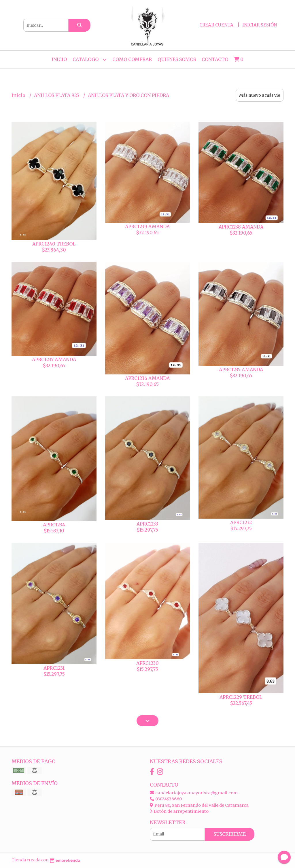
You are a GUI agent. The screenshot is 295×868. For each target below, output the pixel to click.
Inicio (59, 59)
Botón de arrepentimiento (179, 811)
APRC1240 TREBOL (54, 244)
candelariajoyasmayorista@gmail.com (194, 793)
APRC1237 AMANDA (54, 359)
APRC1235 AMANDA (241, 370)
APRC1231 (54, 668)
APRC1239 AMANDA (147, 226)
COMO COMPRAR (132, 59)
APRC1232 (241, 522)
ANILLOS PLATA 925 (57, 95)
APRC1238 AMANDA (241, 227)
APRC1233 (147, 524)
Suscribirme (230, 834)
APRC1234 (54, 525)
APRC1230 (147, 663)
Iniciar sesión (260, 25)
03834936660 (166, 799)
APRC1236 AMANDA (147, 378)
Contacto (215, 59)
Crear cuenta (216, 25)
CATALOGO (90, 59)
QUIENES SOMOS (177, 59)
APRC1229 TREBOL (241, 697)
